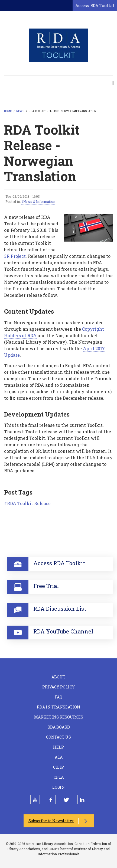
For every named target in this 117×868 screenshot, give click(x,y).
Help (58, 747)
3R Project (15, 256)
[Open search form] (67, 6)
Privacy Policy (58, 687)
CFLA (59, 777)
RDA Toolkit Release (29, 503)
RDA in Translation (58, 707)
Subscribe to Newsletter (51, 821)
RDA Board (59, 727)
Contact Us (58, 737)
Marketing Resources (59, 717)
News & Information (39, 201)
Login (58, 787)
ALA (59, 757)
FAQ (59, 697)
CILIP (58, 767)
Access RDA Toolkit (95, 5)
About (58, 677)
